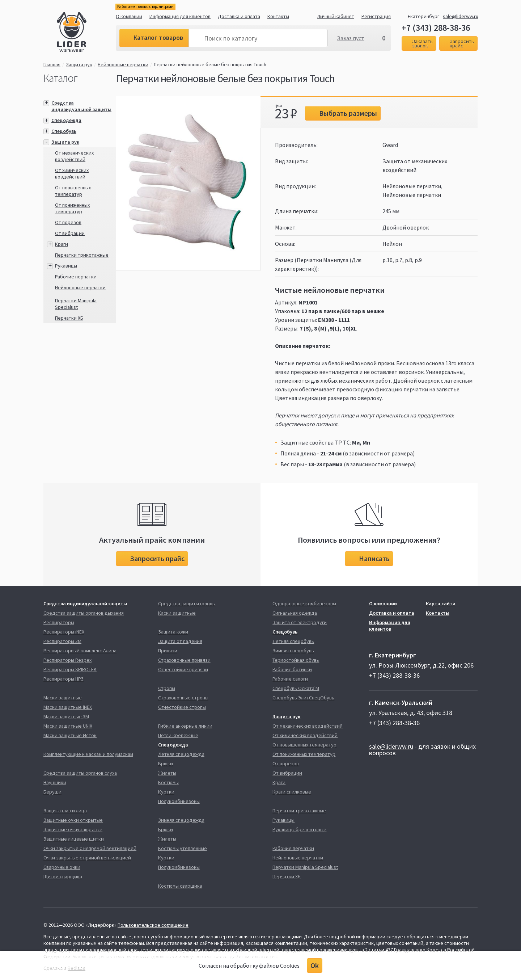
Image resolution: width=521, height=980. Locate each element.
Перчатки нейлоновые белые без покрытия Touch (210, 64)
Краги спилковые (292, 792)
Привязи (168, 651)
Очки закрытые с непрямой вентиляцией (90, 848)
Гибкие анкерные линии (185, 726)
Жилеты (167, 773)
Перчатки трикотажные (82, 255)
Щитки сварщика (63, 876)
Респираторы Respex (67, 660)
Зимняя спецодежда (181, 820)
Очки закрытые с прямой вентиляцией (87, 858)
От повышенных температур (73, 191)
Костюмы (168, 782)
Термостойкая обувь (296, 660)
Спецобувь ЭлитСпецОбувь (303, 698)
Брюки (166, 764)
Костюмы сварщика (180, 886)
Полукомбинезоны (179, 801)
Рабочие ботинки (292, 669)
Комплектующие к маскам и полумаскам (88, 754)
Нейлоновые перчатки (123, 64)
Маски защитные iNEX (68, 707)
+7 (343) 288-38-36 (436, 28)
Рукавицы (66, 266)
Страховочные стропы (183, 698)
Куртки (166, 792)
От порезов (68, 222)
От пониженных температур (72, 208)
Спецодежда (66, 120)
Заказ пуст (351, 38)
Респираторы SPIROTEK (70, 669)
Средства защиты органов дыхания (84, 613)
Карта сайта (441, 603)
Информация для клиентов (180, 16)
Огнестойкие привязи (183, 669)
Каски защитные (177, 613)
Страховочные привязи (184, 660)
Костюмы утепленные (183, 848)
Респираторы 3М (62, 641)
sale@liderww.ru (461, 16)
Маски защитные (63, 698)
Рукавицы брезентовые (299, 829)
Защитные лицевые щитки (74, 839)
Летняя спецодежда (181, 754)
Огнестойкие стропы (182, 707)
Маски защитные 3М (66, 716)
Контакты (278, 16)
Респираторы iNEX (64, 632)
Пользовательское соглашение (153, 925)
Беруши (52, 792)
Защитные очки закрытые (73, 829)
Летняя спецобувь (293, 641)
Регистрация (376, 16)
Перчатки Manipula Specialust (76, 304)
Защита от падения (180, 641)
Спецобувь (64, 131)
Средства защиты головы (187, 603)
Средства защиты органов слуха (80, 773)
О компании (129, 16)
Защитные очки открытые (73, 820)
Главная (52, 64)
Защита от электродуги (300, 622)
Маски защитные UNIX (68, 726)
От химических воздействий (72, 173)
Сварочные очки (62, 867)
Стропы (167, 688)
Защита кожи (173, 632)
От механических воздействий (74, 156)
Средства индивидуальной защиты (81, 106)
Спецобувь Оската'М (296, 688)
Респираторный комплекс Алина (80, 651)
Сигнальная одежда (295, 613)
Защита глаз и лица (65, 811)
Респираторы (59, 622)
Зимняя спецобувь (293, 651)
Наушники (55, 782)
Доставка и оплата (239, 16)
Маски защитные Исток (70, 735)
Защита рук (79, 64)
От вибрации (70, 233)
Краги (62, 244)
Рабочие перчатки (76, 277)
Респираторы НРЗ (63, 679)
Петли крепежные (178, 735)
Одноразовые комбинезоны (304, 603)
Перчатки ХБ (69, 318)
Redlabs (77, 968)
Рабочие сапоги (290, 679)
